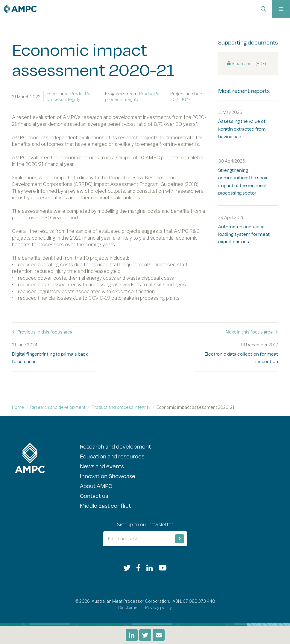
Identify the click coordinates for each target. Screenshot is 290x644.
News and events (102, 466)
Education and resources (112, 456)
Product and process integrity (121, 407)
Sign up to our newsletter (145, 525)
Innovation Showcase (108, 476)
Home (18, 407)
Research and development (58, 407)
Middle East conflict (105, 505)
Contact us (94, 495)
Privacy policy (158, 607)
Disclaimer (129, 607)
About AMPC (96, 486)
